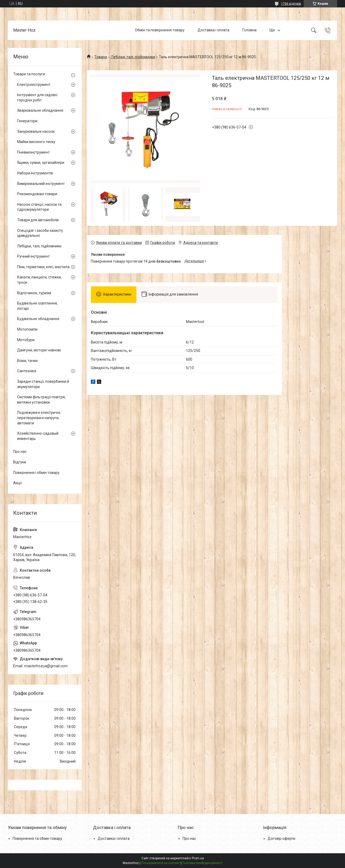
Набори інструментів (35, 173)
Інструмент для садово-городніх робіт (38, 97)
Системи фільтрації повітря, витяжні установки (41, 400)
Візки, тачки (27, 361)
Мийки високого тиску (36, 142)
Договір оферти (281, 838)
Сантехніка (27, 371)
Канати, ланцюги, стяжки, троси (39, 280)
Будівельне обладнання (38, 319)
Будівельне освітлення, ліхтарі (37, 306)
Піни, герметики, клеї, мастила (43, 267)
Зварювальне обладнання (40, 110)
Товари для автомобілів (38, 220)
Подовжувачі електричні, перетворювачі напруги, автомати (39, 418)
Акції (18, 483)
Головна (249, 30)
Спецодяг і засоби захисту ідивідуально (40, 233)
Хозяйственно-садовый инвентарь (38, 436)
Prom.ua (198, 858)
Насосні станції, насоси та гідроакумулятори (39, 207)
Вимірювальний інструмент (41, 184)
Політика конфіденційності (202, 863)
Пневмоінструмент (33, 152)
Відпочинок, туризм (34, 293)
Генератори (27, 121)
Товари (101, 57)
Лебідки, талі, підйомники (133, 57)
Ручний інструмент (33, 256)
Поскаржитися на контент (161, 863)
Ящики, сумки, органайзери (41, 163)
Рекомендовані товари (37, 194)
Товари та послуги (29, 74)
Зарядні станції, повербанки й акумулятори (43, 384)
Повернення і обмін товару (36, 473)
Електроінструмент (34, 85)
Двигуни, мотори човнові (39, 350)
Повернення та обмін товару (37, 838)
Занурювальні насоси (36, 131)
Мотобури (26, 340)
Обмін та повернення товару (160, 30)
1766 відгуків (291, 4)
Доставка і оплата (213, 30)
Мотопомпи (27, 329)
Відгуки (20, 462)
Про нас (20, 452)
